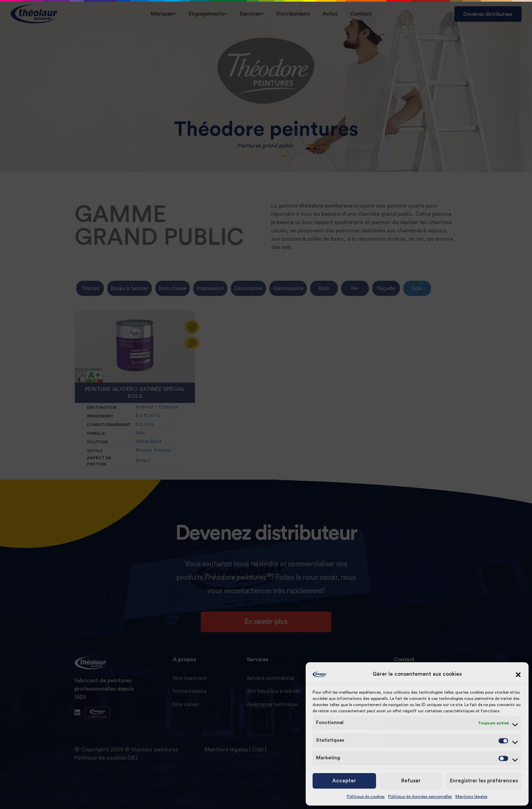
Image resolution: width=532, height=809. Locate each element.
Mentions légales (471, 797)
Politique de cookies (366, 797)
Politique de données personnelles (420, 797)
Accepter (344, 781)
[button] (518, 674)
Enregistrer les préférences (484, 781)
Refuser (411, 781)
